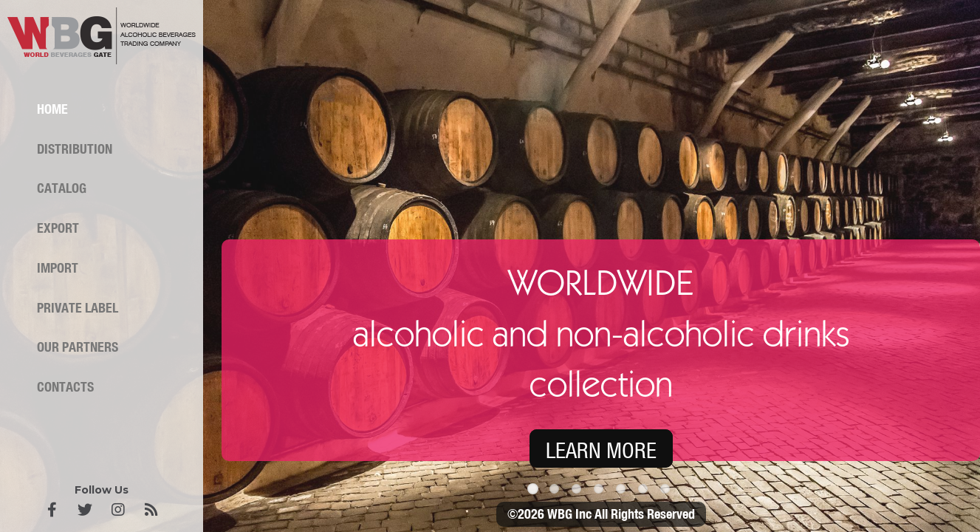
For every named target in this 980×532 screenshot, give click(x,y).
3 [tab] (579, 491)
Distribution (75, 149)
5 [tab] (623, 491)
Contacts (65, 387)
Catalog (62, 188)
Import (58, 268)
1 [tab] (535, 491)
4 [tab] (601, 491)
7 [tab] (668, 491)
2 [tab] (557, 491)
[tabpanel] (490, 266)
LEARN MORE (601, 450)
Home (52, 109)
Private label (78, 308)
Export (58, 228)
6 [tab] (645, 491)
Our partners (78, 347)
